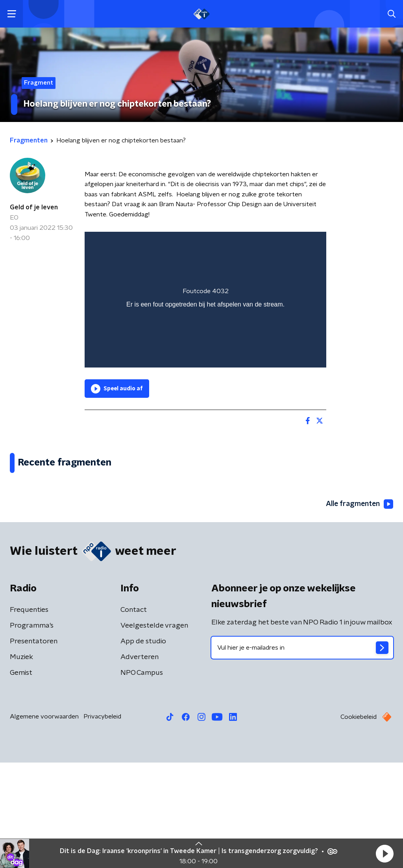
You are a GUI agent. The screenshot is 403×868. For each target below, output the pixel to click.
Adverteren (140, 763)
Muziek (21, 763)
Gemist (21, 778)
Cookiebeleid (359, 822)
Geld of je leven (34, 207)
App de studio (143, 747)
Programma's (32, 731)
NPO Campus (142, 778)
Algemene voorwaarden (44, 822)
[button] (385, 853)
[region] (205, 300)
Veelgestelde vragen (154, 731)
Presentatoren (34, 747)
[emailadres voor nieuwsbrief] (302, 753)
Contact (134, 715)
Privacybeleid (102, 822)
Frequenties (29, 715)
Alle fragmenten (359, 610)
